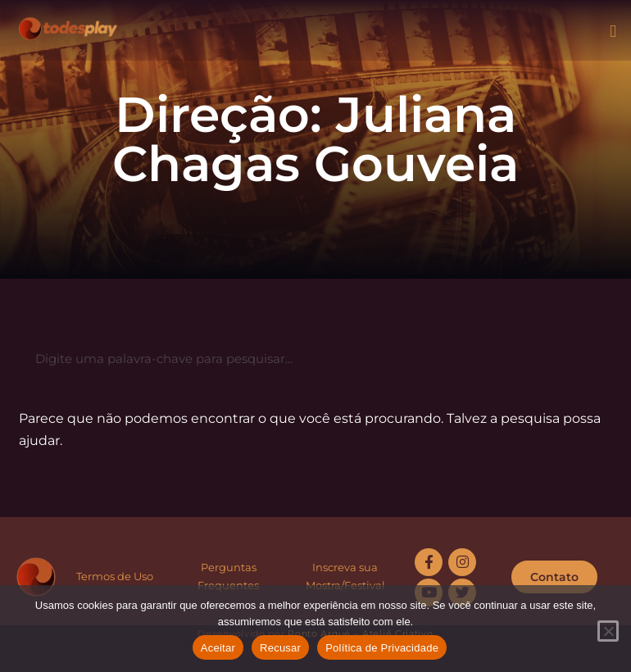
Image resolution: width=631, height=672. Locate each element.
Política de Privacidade (382, 648)
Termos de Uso (115, 576)
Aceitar (218, 648)
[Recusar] (608, 631)
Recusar (280, 648)
